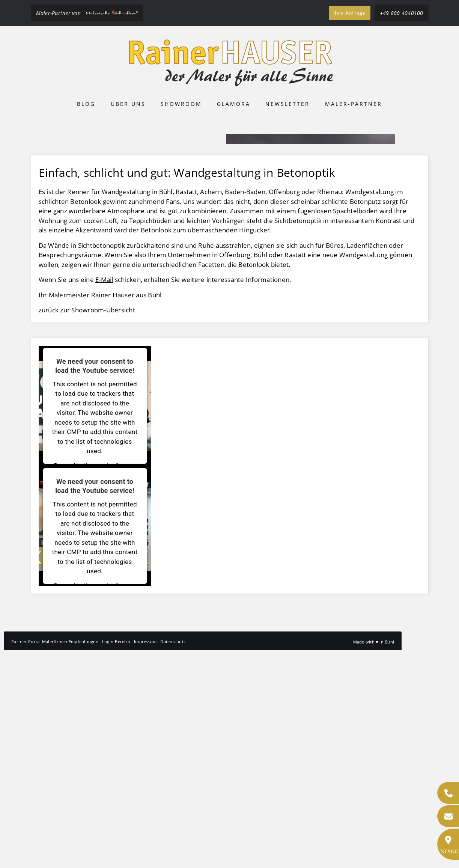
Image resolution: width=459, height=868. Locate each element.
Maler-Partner (354, 104)
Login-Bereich (116, 859)
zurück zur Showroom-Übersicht (87, 528)
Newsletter (287, 104)
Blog (86, 104)
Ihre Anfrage (350, 13)
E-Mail (104, 497)
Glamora (234, 104)
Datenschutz (173, 859)
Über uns (128, 104)
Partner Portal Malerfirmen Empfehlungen (55, 859)
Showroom (181, 104)
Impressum (145, 859)
